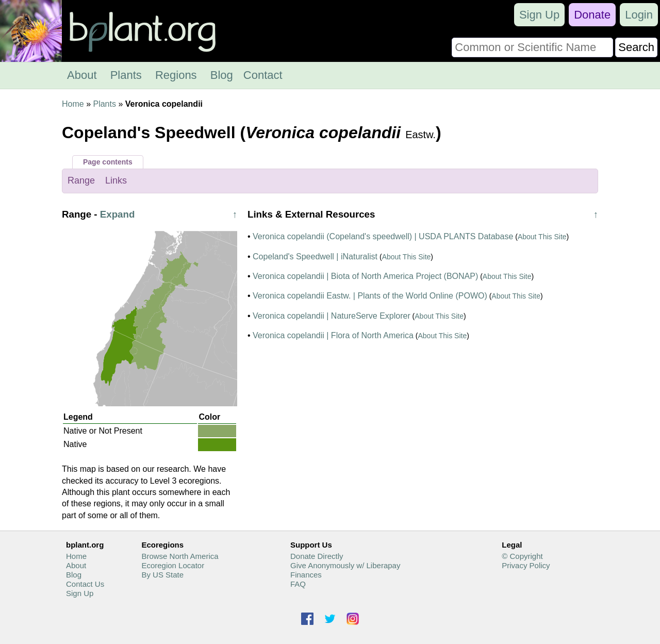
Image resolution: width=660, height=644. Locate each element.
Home (73, 104)
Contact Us (85, 584)
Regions (176, 75)
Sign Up (539, 15)
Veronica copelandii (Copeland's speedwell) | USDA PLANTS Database (383, 236)
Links (116, 180)
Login (639, 15)
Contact (263, 75)
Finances (306, 575)
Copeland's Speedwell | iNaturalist (315, 257)
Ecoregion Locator (173, 565)
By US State (162, 575)
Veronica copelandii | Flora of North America (333, 335)
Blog (222, 75)
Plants (126, 75)
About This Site (542, 237)
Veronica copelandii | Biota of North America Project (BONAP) (365, 276)
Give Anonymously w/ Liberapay (345, 565)
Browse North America (180, 556)
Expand (118, 214)
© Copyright (522, 556)
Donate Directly (317, 556)
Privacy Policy (526, 565)
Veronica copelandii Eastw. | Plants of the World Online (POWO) (370, 296)
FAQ (298, 584)
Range (81, 180)
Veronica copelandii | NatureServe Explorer (332, 316)
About (82, 75)
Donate (592, 15)
